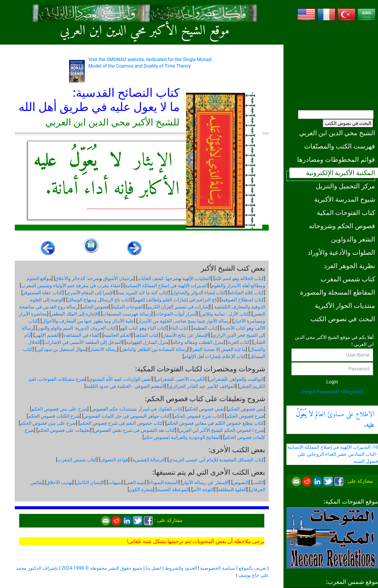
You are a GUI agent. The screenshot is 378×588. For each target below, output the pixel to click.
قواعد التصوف (114, 460)
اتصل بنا (154, 568)
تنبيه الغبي (135, 482)
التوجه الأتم (203, 490)
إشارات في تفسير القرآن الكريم (178, 307)
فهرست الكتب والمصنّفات (340, 146)
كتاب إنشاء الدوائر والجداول (199, 293)
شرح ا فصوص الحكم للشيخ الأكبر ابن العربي (221, 430)
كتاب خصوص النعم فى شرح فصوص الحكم (121, 423)
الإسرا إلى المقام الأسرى (90, 293)
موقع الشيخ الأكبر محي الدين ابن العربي (145, 31)
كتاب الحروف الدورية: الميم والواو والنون (77, 328)
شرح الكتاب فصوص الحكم (54, 416)
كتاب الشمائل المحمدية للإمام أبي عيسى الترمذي (216, 460)
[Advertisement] (332, 63)
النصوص (241, 482)
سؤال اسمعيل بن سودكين (61, 349)
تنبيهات (115, 482)
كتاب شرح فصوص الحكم (198, 416)
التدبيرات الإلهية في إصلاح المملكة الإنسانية (166, 286)
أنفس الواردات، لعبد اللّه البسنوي (120, 379)
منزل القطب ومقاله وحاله (198, 342)
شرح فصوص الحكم (245, 416)
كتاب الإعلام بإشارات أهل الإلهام (215, 356)
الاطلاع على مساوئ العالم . (335, 420)
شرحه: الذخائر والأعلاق (77, 279)
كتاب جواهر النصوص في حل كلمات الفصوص (127, 416)
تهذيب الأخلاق (59, 482)
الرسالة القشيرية (149, 460)
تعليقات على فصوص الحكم (64, 430)
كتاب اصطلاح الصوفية (243, 300)
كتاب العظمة (205, 328)
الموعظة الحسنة (173, 490)
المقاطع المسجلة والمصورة (338, 292)
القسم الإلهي (47, 335)
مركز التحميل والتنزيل (345, 186)
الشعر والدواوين (353, 239)
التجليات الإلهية (197, 279)
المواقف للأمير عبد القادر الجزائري (202, 386)
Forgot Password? (321, 392)
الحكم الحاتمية (118, 335)
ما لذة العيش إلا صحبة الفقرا (219, 349)
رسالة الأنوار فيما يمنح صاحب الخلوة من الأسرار (184, 321)
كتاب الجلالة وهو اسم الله (239, 279)
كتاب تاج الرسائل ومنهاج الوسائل (99, 300)
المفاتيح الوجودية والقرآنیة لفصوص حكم (182, 437)
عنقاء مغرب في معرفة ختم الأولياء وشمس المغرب (71, 286)
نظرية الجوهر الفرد (350, 266)
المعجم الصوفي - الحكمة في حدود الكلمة (125, 386)
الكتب (258, 482)
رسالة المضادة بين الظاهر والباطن (154, 349)
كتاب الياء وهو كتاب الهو (143, 328)
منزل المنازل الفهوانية (147, 342)
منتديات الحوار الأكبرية (345, 306)
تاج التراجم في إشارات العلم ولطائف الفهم (176, 300)
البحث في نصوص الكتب (348, 123)
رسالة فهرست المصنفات (127, 314)
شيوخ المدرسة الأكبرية (345, 199)
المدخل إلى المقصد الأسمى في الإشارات (83, 342)
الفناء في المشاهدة (82, 335)
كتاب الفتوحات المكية (346, 213)
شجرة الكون (141, 490)
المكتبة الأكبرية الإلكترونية (340, 173)
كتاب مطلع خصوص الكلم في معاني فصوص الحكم (215, 423)
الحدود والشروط (181, 568)
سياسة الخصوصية (218, 568)
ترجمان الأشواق (118, 279)
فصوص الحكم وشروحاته (342, 226)
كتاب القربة (239, 342)
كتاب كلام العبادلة (247, 293)
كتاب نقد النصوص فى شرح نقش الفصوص (135, 430)
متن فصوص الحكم (246, 409)
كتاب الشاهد (147, 335)
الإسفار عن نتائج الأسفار (186, 335)
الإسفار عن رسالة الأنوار (206, 482)
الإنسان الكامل (90, 482)
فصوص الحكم (95, 307)
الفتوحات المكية (128, 307)
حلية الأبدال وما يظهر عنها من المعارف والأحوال (88, 321)
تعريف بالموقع (252, 568)
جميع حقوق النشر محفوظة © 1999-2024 (102, 568)
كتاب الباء (180, 328)
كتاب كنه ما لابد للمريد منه (143, 293)
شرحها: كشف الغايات (158, 279)
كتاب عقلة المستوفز (42, 293)
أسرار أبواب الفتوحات (176, 314)
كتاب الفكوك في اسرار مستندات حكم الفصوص (137, 409)
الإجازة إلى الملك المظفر (75, 314)
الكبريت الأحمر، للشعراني (180, 379)
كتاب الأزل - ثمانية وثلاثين (225, 314)
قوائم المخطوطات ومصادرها (336, 159)
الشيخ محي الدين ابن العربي (337, 133)
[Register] (353, 392)
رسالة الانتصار (104, 349)
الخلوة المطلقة (232, 490)
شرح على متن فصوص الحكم (59, 409)
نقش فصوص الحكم (205, 409)
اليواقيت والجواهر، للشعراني (237, 379)
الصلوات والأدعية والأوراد (341, 252)
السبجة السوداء (164, 482)
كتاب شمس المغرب (348, 279)
